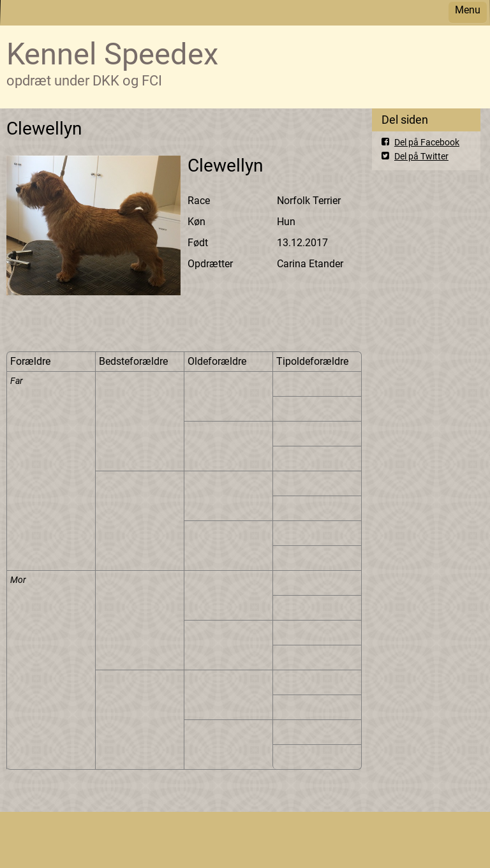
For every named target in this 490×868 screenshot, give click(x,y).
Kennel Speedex (112, 54)
